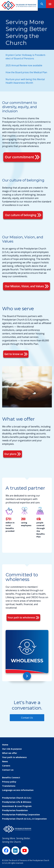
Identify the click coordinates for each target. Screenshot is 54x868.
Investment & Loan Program (17, 806)
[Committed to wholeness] (27, 652)
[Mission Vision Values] (26, 286)
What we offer (10, 753)
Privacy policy (9, 782)
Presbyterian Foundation (15, 810)
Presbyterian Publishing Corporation (21, 815)
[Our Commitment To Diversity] (23, 157)
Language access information (18, 790)
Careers (6, 766)
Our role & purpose (12, 749)
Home (5, 745)
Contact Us (27, 718)
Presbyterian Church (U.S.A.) (17, 798)
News (5, 761)
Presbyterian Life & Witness (17, 802)
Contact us (8, 770)
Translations (9, 786)
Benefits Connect (11, 777)
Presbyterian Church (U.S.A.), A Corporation (24, 819)
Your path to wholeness (14, 757)
